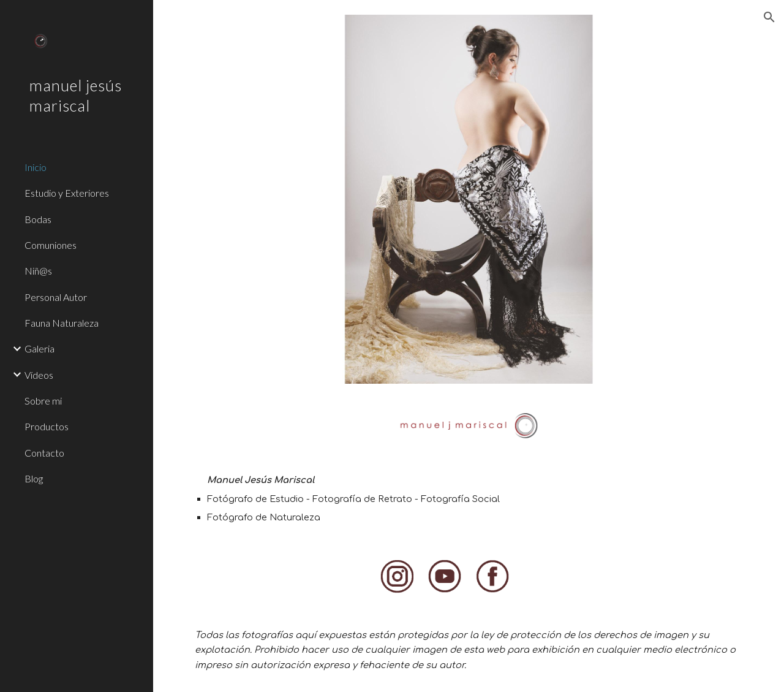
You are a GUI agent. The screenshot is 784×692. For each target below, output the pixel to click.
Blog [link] (34, 478)
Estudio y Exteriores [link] (67, 193)
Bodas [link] (38, 219)
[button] (769, 17)
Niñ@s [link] (38, 271)
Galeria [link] (40, 348)
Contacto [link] (44, 453)
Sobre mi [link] (43, 401)
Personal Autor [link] (56, 297)
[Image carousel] (469, 199)
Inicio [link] (36, 167)
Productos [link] (47, 426)
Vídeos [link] (39, 375)
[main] (469, 499)
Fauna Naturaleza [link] (62, 323)
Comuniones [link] (51, 245)
